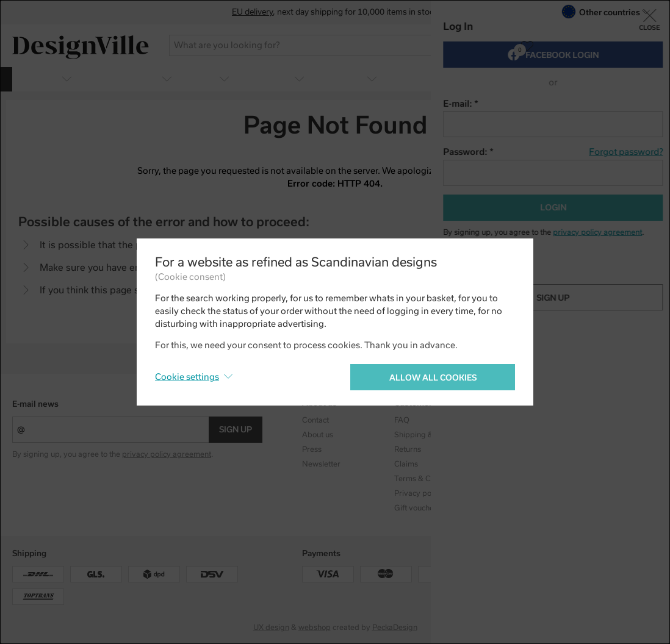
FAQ (402, 420)
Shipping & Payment (430, 435)
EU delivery (252, 12)
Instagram (596, 420)
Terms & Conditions (428, 479)
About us (318, 435)
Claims (406, 464)
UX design (271, 628)
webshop (315, 628)
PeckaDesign (395, 628)
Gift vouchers (417, 508)
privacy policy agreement (167, 454)
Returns (408, 449)
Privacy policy (419, 493)
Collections (505, 420)
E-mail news (35, 404)
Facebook (595, 435)
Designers (503, 435)
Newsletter (321, 464)
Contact (315, 420)
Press (312, 449)
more (640, 78)
